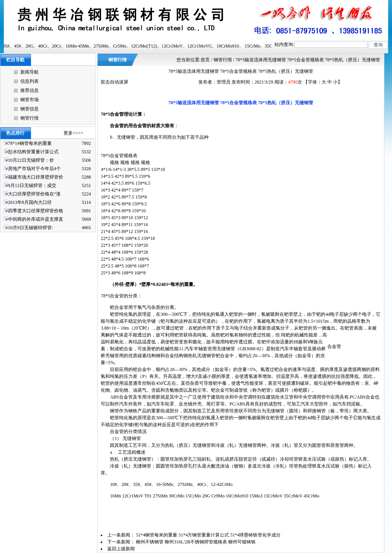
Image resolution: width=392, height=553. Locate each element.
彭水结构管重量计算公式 (33, 152)
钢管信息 (29, 109)
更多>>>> (73, 133)
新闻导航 (29, 72)
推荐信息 (29, 90)
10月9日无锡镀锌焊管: (30, 228)
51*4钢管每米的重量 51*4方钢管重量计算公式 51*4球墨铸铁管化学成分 (209, 535)
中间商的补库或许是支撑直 (36, 219)
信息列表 (29, 81)
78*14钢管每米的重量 (30, 143)
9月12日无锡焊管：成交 (32, 185)
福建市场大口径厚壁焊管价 (36, 177)
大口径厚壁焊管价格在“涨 (34, 194)
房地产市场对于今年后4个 (34, 169)
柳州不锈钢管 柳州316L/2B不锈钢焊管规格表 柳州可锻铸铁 (196, 542)
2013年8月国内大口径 (30, 202)
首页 (205, 60)
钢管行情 (29, 118)
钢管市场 (29, 100)
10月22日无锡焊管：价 (31, 160)
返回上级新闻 (121, 549)
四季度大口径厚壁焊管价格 (36, 211)
